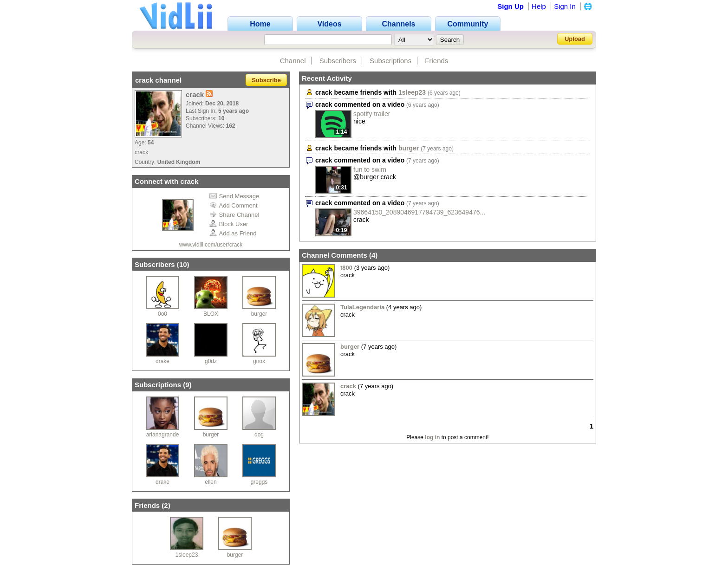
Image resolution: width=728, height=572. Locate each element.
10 (183, 264)
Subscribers (338, 61)
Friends (436, 61)
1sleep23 (187, 555)
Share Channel (234, 215)
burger (259, 314)
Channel (293, 61)
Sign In (565, 6)
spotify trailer (372, 114)
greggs (259, 482)
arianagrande (163, 435)
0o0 (162, 314)
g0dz (211, 361)
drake (162, 361)
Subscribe (266, 80)
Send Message (234, 196)
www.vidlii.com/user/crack (211, 245)
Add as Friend (233, 233)
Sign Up (510, 6)
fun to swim (370, 169)
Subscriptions (390, 61)
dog (259, 435)
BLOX (211, 314)
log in (432, 437)
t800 (346, 268)
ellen (211, 482)
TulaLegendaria (362, 307)
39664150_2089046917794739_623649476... (419, 212)
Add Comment (234, 205)
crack (348, 386)
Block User (229, 224)
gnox (259, 361)
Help (539, 6)
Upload (575, 39)
